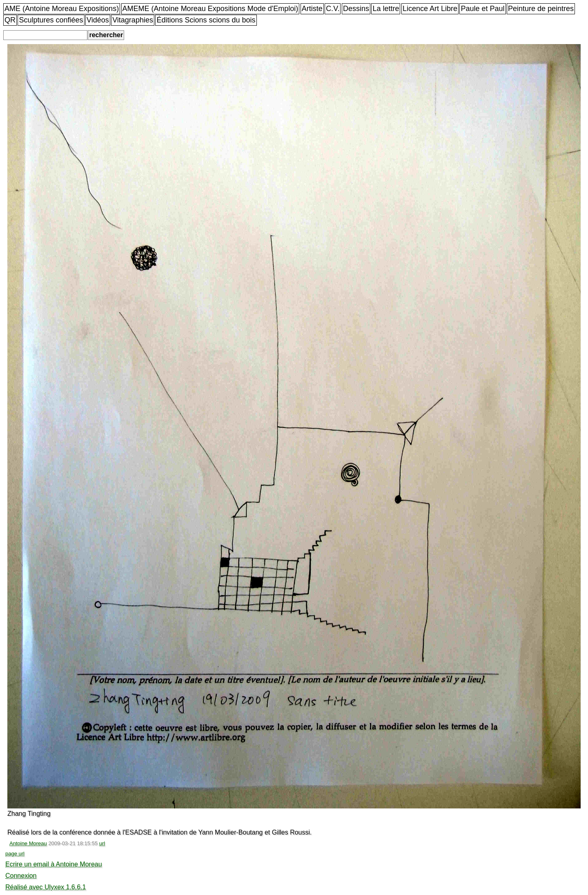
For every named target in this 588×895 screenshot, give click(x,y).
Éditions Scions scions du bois (206, 20)
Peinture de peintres (541, 9)
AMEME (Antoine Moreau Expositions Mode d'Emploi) (210, 9)
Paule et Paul (482, 9)
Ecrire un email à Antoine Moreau (54, 864)
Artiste (312, 9)
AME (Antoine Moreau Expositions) (62, 9)
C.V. (333, 9)
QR (10, 20)
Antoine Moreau (28, 843)
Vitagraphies (133, 20)
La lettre (386, 9)
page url (15, 854)
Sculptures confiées (51, 20)
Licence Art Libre (430, 9)
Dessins (356, 9)
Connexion (21, 876)
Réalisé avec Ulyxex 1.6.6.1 (46, 887)
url (102, 843)
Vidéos (98, 20)
